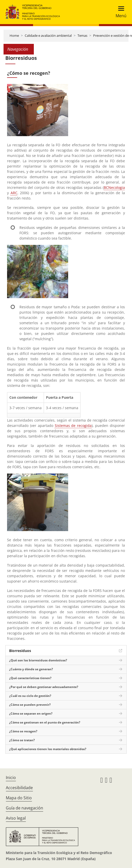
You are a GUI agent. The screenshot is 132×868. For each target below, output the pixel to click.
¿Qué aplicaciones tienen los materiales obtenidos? (48, 749)
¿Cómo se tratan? (22, 740)
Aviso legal (16, 818)
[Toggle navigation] (120, 12)
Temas (82, 35)
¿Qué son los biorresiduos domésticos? (38, 660)
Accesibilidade (19, 788)
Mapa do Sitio (19, 798)
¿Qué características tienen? (30, 678)
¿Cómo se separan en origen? (31, 713)
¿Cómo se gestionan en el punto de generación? (45, 722)
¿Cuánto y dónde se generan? (31, 669)
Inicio (11, 777)
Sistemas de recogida (73, 426)
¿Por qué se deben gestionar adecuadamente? (44, 687)
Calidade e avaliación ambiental (48, 35)
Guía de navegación (24, 808)
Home (14, 35)
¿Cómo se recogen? (23, 731)
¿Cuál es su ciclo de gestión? (30, 696)
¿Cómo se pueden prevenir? (30, 705)
